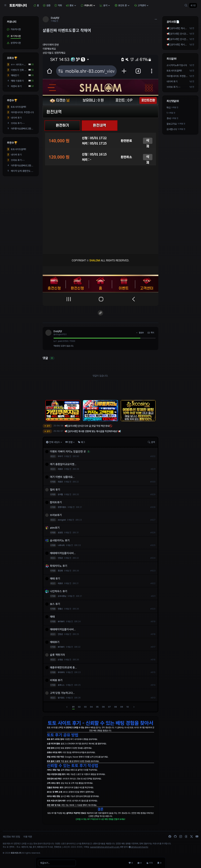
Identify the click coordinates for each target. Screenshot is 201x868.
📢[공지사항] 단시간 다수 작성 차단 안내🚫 (177, 34)
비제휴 (53, 482)
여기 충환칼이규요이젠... (64, 464)
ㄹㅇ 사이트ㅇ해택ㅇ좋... (18, 65)
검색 (151, 442)
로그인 (193, 5)
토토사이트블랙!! (18, 107)
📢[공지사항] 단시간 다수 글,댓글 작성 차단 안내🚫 (177, 39)
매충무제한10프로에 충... (64, 668)
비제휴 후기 (57, 680)
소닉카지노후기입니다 (177, 65)
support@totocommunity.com (105, 847)
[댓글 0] (139, 862)
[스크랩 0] (159, 862)
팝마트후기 (56, 502)
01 (73, 707)
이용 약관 (28, 837)
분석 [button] (105, 5)
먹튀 (58, 5)
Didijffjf (58, 331)
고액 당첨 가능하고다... (63, 693)
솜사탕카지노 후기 (60, 540)
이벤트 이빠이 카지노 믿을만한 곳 (68, 452)
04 (91, 707)
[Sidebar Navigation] (5, 5)
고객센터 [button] (142, 5)
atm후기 (55, 528)
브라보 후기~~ (18, 123)
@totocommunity (139, 847)
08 (115, 707)
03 (85, 707)
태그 (81, 442)
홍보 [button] (71, 5)
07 (109, 707)
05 (97, 707)
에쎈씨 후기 (16, 86)
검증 (47, 5)
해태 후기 (56, 579)
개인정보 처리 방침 (11, 837)
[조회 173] (149, 862)
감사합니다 (172, 129)
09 (122, 707)
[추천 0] (130, 862)
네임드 (53, 456)
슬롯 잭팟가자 (58, 655)
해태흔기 (15, 75)
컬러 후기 (56, 490)
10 (128, 707)
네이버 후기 (16, 118)
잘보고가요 (172, 124)
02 (79, 707)
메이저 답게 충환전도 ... (22, 171)
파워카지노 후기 (59, 566)
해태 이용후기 (17, 81)
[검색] (186, 5)
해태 (53, 617)
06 (103, 707)
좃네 (169, 118)
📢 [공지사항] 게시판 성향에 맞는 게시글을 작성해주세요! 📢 (177, 28)
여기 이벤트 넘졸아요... (63, 477)
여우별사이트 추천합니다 (22, 112)
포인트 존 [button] (123, 5)
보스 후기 (56, 604)
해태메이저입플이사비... (63, 553)
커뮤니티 (12, 22)
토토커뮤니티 (18, 5)
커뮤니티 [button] (88, 5)
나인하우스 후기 (59, 591)
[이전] (67, 707)
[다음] (134, 707)
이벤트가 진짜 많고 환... (19, 70)
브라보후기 (56, 515)
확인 (169, 108)
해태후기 (55, 642)
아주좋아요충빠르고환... (22, 129)
